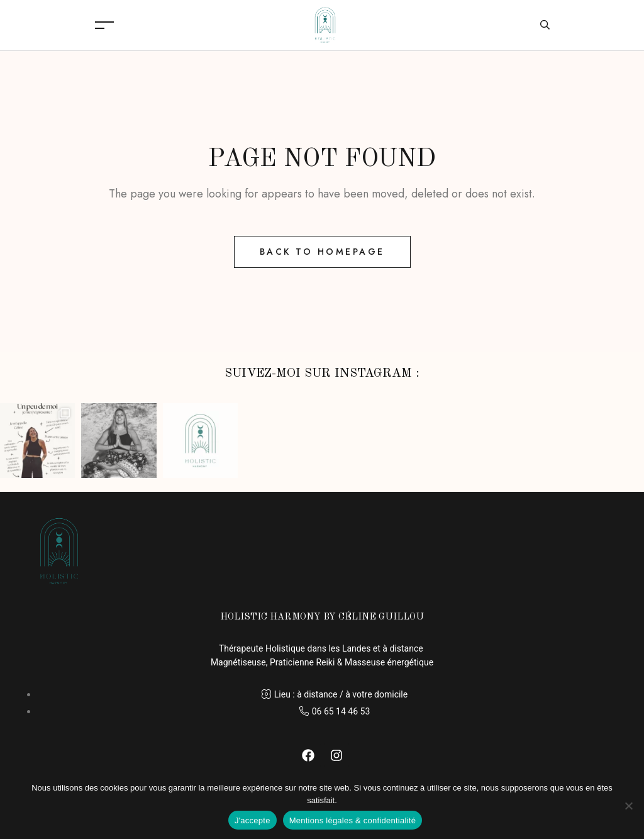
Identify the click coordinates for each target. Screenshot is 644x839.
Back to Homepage (322, 252)
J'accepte (253, 820)
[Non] (628, 806)
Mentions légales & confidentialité (353, 820)
